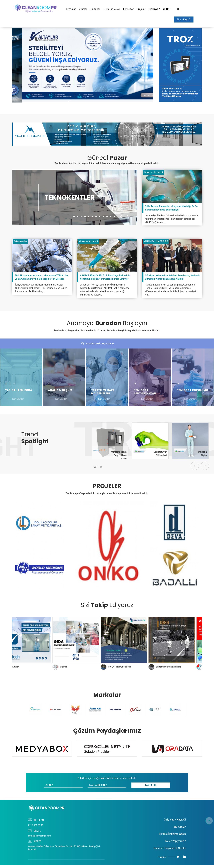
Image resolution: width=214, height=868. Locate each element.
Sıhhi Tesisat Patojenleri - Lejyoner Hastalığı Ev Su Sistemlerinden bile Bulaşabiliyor (171, 208)
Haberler (95, 9)
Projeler (141, 9)
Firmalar (71, 9)
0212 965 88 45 (36, 825)
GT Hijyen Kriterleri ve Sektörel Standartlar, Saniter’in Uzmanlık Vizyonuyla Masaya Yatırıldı (173, 277)
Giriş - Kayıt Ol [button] (184, 19)
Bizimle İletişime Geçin (172, 834)
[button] (74, 217)
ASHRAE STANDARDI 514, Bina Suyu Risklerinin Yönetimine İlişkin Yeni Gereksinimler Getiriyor (105, 277)
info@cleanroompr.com (40, 836)
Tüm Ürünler (18, 399)
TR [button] (167, 9)
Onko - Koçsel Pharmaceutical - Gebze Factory (97, 583)
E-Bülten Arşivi (112, 9)
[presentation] (121, 216)
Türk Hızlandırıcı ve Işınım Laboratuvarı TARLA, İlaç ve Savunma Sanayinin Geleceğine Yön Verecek (42, 277)
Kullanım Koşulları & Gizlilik (170, 848)
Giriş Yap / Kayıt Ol (175, 820)
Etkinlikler (128, 9)
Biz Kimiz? (154, 9)
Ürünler (83, 9)
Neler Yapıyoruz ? (176, 841)
